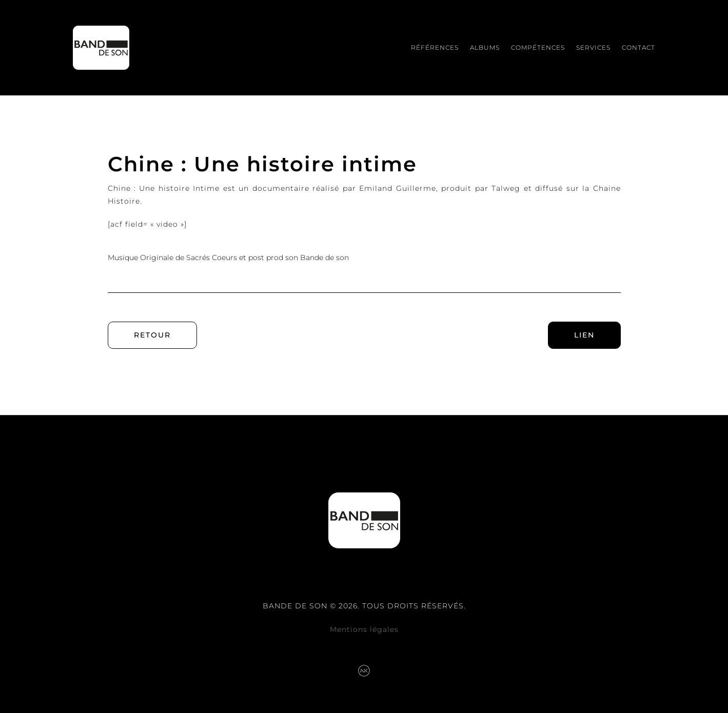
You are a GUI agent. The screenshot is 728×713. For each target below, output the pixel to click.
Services (593, 47)
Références (435, 47)
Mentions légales (364, 629)
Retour (152, 335)
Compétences (538, 47)
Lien (584, 335)
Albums (485, 47)
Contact (638, 47)
